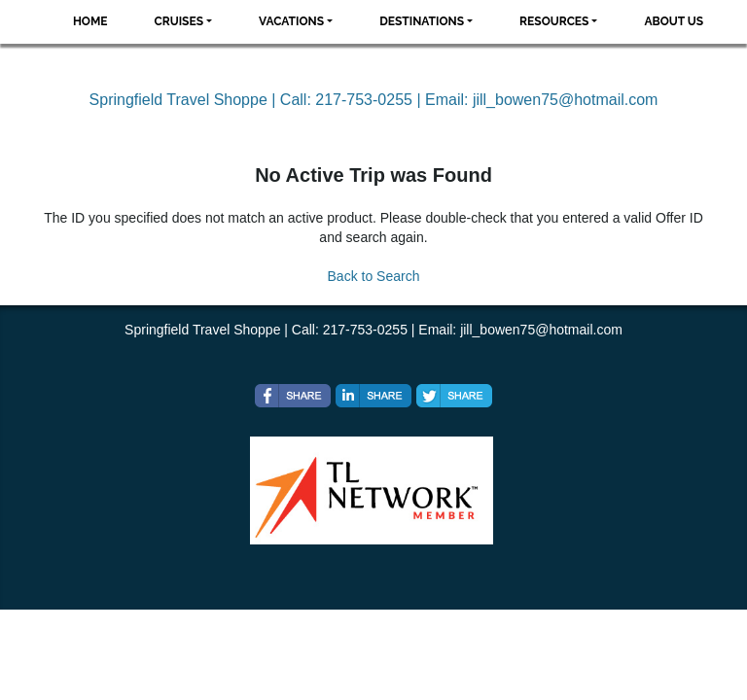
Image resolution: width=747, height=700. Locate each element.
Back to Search (374, 276)
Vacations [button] (291, 21)
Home (90, 21)
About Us (674, 21)
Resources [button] (554, 21)
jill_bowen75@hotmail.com (566, 100)
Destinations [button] (422, 21)
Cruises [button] (179, 21)
